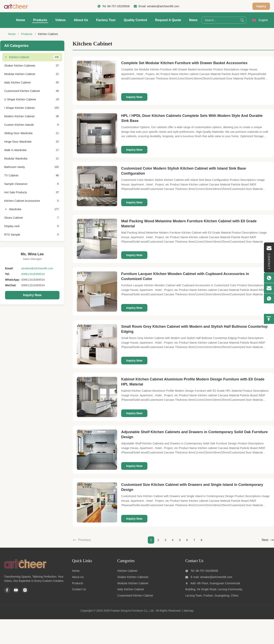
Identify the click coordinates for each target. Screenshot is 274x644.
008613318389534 (33, 274)
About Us (81, 20)
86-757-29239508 (118, 6)
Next (268, 540)
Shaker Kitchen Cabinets (133, 577)
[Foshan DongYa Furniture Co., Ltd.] (25, 569)
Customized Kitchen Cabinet (135, 596)
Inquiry (261, 6)
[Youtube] (16, 590)
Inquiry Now (32, 295)
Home (21, 20)
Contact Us (79, 589)
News (193, 20)
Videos (60, 20)
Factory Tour (106, 20)
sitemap (188, 611)
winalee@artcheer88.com (163, 6)
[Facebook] (7, 590)
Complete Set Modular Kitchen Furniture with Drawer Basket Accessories (184, 63)
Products (40, 20)
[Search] (242, 20)
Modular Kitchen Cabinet (133, 583)
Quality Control (135, 20)
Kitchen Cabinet (127, 571)
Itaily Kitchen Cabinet (131, 589)
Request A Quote (168, 20)
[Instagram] (25, 590)
